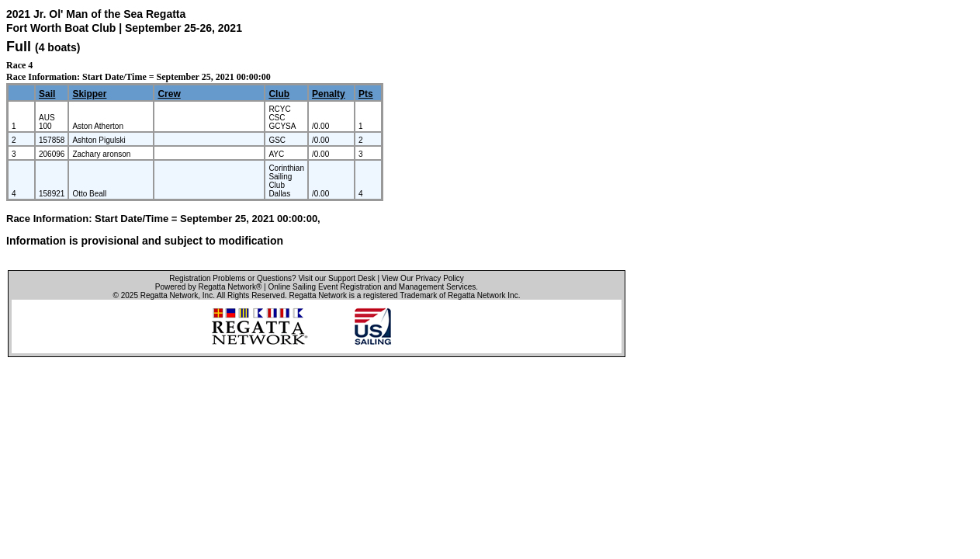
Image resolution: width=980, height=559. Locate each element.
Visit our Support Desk (336, 278)
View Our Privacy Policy (423, 278)
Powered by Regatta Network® (208, 287)
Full (19, 47)
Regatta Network (169, 295)
